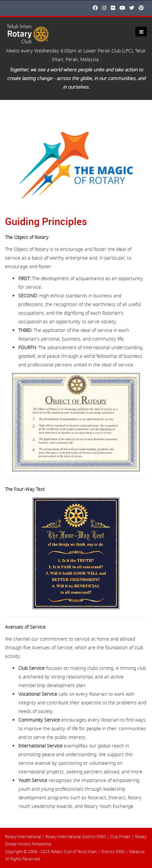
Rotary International (23, 837)
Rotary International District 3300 (76, 837)
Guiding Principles (46, 221)
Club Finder (120, 837)
